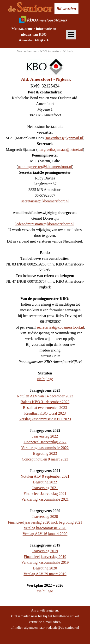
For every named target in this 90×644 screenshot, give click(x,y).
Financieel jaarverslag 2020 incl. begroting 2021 (45, 522)
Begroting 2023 (45, 453)
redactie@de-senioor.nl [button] (63, 628)
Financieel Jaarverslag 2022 (45, 442)
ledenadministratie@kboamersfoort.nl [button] (45, 224)
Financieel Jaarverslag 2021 (45, 494)
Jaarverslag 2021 (45, 488)
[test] (66, 9)
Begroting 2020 (45, 568)
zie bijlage (45, 379)
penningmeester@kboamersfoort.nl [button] (45, 167)
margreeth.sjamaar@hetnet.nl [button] (60, 149)
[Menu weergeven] (71, 35)
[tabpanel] (34, 34)
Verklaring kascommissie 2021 (45, 499)
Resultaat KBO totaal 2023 (45, 413)
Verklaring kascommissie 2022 (45, 448)
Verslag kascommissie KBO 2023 (45, 419)
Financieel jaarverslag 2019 (45, 557)
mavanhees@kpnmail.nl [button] (64, 138)
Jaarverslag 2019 (45, 551)
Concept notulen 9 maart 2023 (45, 459)
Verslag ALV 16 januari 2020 (45, 534)
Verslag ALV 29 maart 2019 (45, 574)
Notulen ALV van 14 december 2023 (45, 396)
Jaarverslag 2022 (45, 436)
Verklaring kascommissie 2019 (45, 562)
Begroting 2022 (45, 482)
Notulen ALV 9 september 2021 (45, 476)
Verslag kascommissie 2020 (45, 528)
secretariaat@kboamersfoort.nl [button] (45, 201)
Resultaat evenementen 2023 (45, 408)
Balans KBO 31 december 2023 (45, 402)
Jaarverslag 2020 (45, 517)
